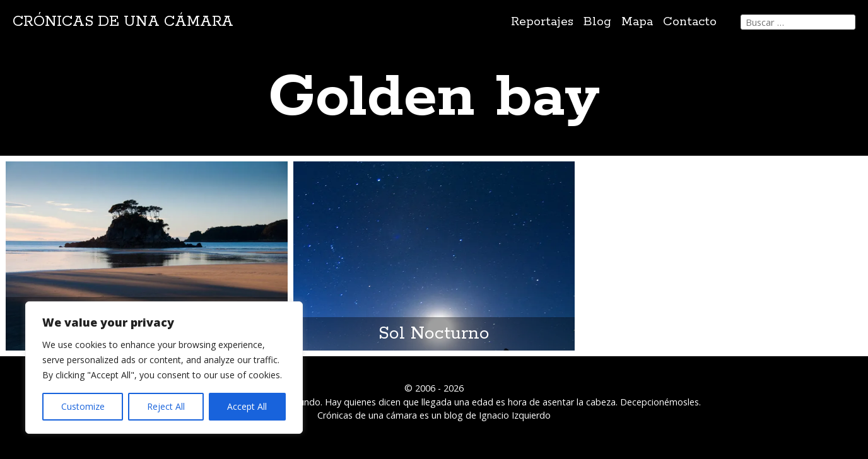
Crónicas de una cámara (123, 22)
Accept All (247, 406)
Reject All (166, 406)
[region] (164, 368)
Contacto (690, 22)
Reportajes (542, 22)
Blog (597, 22)
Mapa (637, 22)
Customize (83, 406)
